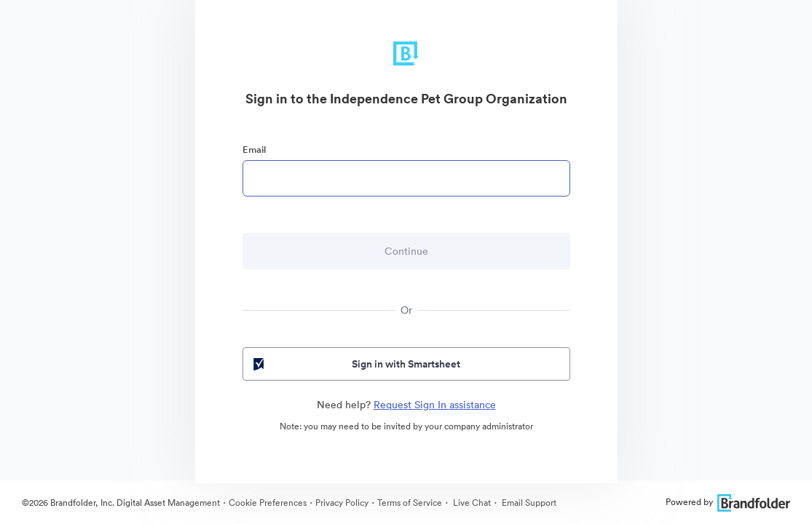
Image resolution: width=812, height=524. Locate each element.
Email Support (528, 503)
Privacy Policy (342, 503)
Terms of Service (410, 503)
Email (254, 150)
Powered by (728, 502)
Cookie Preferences (268, 503)
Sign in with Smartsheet (356, 364)
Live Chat (471, 503)
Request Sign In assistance (435, 405)
